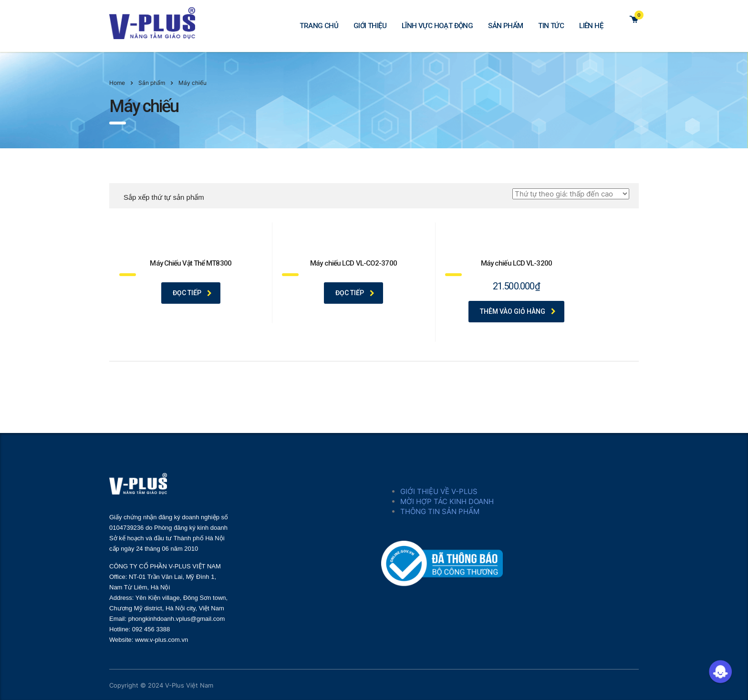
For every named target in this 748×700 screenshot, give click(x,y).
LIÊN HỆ (591, 26)
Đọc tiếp (192, 293)
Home (117, 83)
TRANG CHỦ (319, 26)
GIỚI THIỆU (370, 26)
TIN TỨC (551, 26)
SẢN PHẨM (505, 26)
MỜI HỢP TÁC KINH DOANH (447, 501)
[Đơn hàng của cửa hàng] (571, 194)
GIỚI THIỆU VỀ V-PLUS (439, 491)
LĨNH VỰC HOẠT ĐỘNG (437, 26)
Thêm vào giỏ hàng (518, 311)
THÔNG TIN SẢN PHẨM (440, 511)
